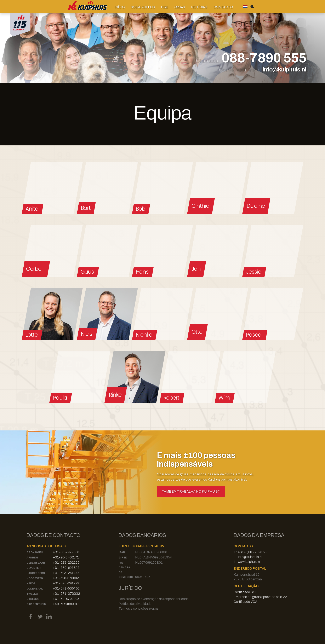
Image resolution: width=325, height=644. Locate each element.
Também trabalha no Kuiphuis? (191, 491)
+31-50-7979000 (66, 552)
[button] (143, 7)
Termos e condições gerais (139, 608)
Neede (31, 584)
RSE (165, 7)
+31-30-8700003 (66, 599)
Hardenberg (36, 573)
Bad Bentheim (36, 604)
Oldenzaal (35, 589)
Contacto (223, 7)
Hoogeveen (35, 578)
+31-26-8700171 (66, 557)
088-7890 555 (264, 58)
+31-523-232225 (66, 562)
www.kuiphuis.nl (249, 562)
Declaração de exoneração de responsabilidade (154, 599)
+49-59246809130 (67, 604)
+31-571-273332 (66, 594)
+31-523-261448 (66, 573)
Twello (32, 594)
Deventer (34, 568)
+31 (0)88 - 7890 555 (253, 552)
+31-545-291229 (66, 583)
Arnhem (32, 558)
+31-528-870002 (66, 578)
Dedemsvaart (37, 563)
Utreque (33, 599)
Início (120, 7)
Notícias (199, 7)
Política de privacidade (135, 604)
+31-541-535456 (66, 588)
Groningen (35, 552)
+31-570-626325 (66, 568)
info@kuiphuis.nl (284, 69)
